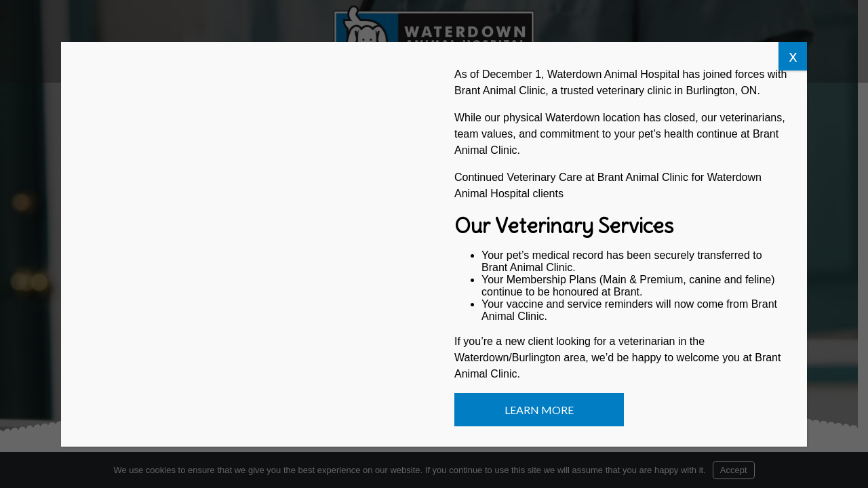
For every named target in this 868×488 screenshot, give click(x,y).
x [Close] (793, 56)
